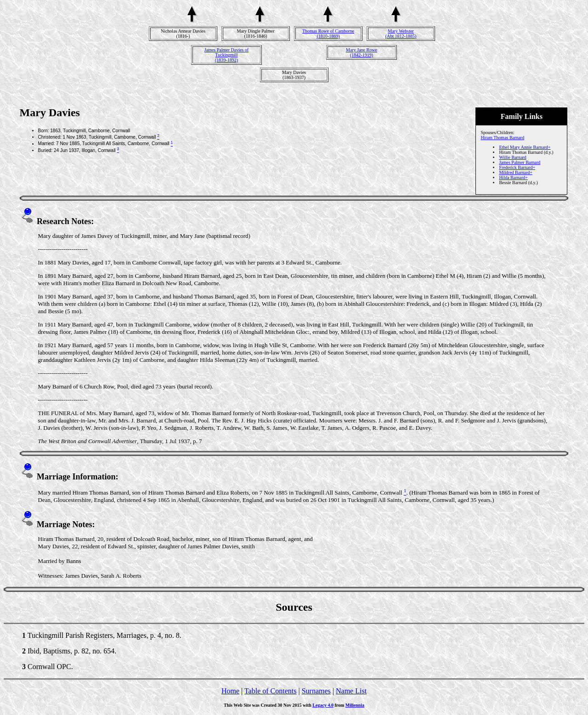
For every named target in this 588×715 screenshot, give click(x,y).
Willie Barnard (512, 157)
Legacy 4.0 (323, 705)
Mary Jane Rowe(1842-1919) (362, 52)
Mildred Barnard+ (516, 172)
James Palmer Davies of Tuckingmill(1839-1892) (226, 55)
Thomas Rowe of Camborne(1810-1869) (328, 34)
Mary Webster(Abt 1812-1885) (401, 34)
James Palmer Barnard (520, 162)
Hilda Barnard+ (513, 177)
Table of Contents (271, 691)
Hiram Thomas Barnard (502, 138)
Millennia (355, 705)
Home (230, 691)
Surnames (316, 691)
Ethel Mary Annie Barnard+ (525, 147)
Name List (351, 691)
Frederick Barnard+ (517, 167)
